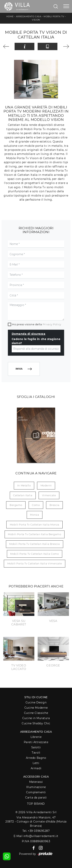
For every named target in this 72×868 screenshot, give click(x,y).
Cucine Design (36, 702)
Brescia (55, 505)
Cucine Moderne (36, 708)
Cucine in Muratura (36, 718)
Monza (34, 515)
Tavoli (36, 753)
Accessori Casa (36, 777)
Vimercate (49, 495)
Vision (36, 20)
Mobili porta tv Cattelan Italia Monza (35, 525)
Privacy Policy (52, 324)
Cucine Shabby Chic (36, 723)
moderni (46, 485)
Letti (36, 763)
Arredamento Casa (29, 16)
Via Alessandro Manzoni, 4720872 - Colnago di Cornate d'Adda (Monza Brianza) (36, 822)
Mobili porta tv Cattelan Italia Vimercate (35, 563)
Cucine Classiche (36, 713)
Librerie (36, 737)
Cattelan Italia (23, 495)
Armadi (36, 768)
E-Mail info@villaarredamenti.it (36, 836)
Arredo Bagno (36, 758)
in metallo (24, 485)
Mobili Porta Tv (54, 16)
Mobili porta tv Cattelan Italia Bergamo (34, 534)
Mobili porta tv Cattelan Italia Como (34, 554)
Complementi (36, 792)
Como (36, 505)
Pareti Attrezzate (36, 742)
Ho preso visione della (37, 324)
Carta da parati (36, 798)
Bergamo (16, 505)
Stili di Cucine (36, 697)
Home (10, 16)
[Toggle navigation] (66, 6)
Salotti (36, 747)
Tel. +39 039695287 (36, 831)
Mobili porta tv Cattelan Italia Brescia (34, 544)
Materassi (36, 782)
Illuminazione (36, 787)
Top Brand (36, 804)
